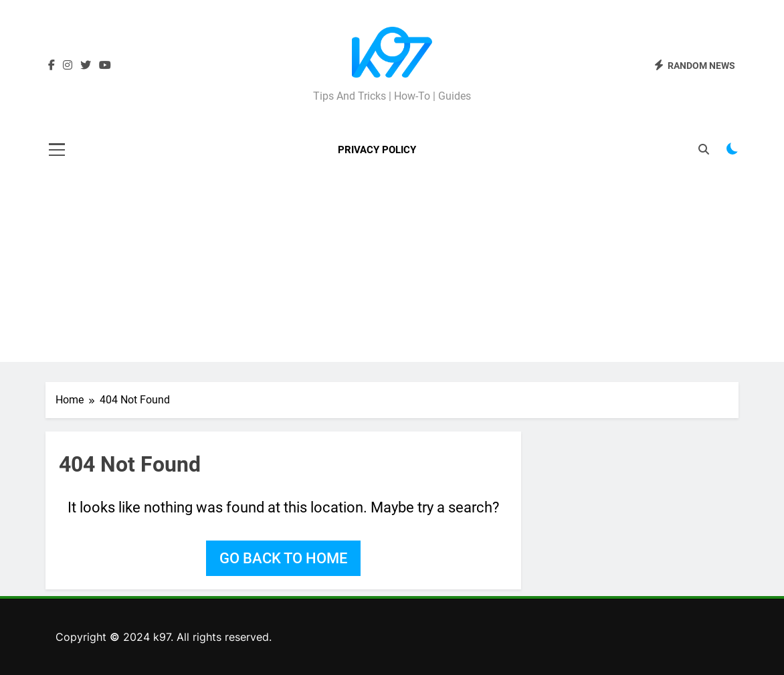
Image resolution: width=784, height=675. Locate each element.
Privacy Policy (377, 150)
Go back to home (283, 558)
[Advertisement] (392, 268)
